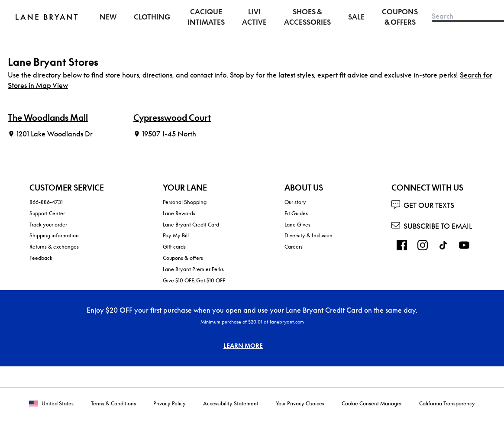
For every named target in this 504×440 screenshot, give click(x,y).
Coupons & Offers (400, 17)
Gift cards (174, 247)
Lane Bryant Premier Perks (193, 269)
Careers (294, 247)
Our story (295, 202)
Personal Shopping (185, 202)
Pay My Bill (176, 235)
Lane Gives (297, 225)
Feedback (41, 258)
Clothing (152, 17)
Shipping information (54, 235)
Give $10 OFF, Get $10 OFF (194, 280)
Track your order (48, 225)
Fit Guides (296, 213)
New (108, 17)
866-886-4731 (46, 202)
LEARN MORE (243, 345)
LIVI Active (254, 17)
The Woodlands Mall (48, 117)
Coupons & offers (183, 258)
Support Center (47, 213)
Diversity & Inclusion (309, 235)
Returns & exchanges (54, 247)
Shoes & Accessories (307, 17)
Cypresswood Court (172, 117)
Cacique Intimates (206, 17)
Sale (356, 17)
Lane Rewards (179, 213)
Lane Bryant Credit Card (191, 225)
